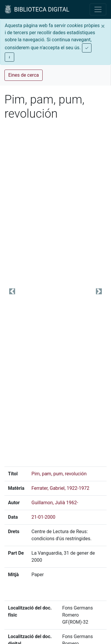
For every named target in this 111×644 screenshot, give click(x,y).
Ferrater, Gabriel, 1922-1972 (60, 488)
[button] (12, 291)
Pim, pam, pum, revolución (59, 474)
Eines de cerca (24, 75)
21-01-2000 (43, 517)
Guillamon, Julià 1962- (55, 503)
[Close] (103, 26)
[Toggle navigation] (98, 9)
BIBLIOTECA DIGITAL (37, 9)
